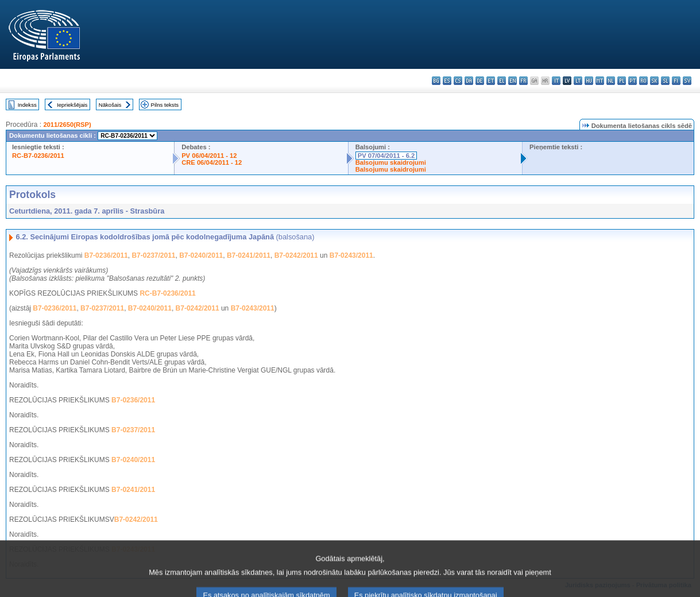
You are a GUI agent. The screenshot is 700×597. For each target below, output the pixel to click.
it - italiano (556, 81)
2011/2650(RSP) (67, 125)
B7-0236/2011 (106, 255)
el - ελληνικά (502, 81)
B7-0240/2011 (201, 255)
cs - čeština (458, 81)
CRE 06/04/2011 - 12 (212, 162)
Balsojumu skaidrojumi (391, 162)
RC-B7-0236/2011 (38, 156)
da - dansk (469, 81)
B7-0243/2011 (351, 255)
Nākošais (110, 105)
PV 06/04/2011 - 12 (209, 156)
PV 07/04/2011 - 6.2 (386, 156)
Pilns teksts (165, 105)
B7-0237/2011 (153, 255)
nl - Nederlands (611, 81)
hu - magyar (589, 81)
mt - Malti (600, 81)
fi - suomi (676, 81)
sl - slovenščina (665, 81)
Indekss (27, 105)
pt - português (633, 81)
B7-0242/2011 (296, 255)
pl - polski (622, 81)
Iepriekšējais (72, 105)
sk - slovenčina (654, 81)
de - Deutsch (480, 81)
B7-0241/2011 (249, 255)
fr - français (523, 81)
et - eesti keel (491, 81)
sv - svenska (687, 81)
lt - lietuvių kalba (578, 81)
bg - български (436, 81)
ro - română (643, 81)
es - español (447, 81)
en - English (513, 81)
